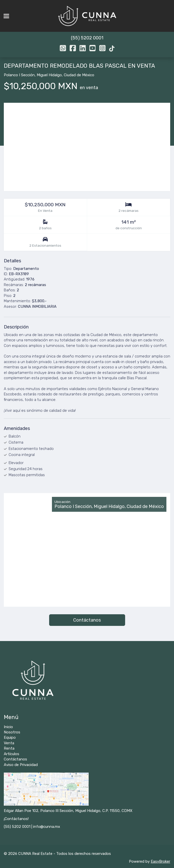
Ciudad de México (79, 75)
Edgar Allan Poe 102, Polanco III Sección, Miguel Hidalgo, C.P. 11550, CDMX (68, 811)
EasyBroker (160, 861)
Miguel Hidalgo (49, 75)
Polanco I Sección (19, 75)
